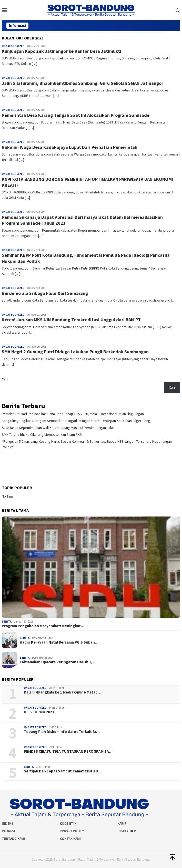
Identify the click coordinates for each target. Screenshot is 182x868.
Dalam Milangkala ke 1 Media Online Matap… (63, 692)
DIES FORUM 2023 (39, 712)
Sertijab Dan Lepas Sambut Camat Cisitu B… (63, 771)
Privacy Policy (72, 831)
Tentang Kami (13, 839)
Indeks (8, 824)
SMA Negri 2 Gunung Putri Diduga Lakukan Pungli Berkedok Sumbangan (75, 352)
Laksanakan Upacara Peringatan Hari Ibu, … (58, 662)
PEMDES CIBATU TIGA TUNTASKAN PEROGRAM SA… (68, 751)
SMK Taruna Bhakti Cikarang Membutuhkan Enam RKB (42, 435)
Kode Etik (68, 824)
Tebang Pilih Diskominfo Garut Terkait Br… (62, 732)
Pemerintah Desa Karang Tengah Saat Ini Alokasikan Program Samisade (76, 115)
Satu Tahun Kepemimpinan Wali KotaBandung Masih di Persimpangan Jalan (58, 428)
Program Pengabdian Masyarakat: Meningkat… (43, 626)
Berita (7, 622)
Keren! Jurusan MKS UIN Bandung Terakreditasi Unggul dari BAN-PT (71, 320)
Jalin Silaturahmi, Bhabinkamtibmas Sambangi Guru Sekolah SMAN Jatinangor (83, 83)
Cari (5, 379)
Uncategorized (13, 46)
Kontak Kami (70, 839)
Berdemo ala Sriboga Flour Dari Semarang (45, 293)
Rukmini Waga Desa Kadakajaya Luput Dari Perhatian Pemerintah (70, 147)
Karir (122, 824)
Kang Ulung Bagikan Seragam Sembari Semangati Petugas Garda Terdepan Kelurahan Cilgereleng (76, 421)
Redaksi (8, 831)
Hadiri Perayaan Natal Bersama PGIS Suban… (59, 642)
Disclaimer (127, 831)
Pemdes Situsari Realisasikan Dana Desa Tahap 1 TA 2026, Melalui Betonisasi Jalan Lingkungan (73, 414)
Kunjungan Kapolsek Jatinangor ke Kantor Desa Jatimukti (62, 51)
